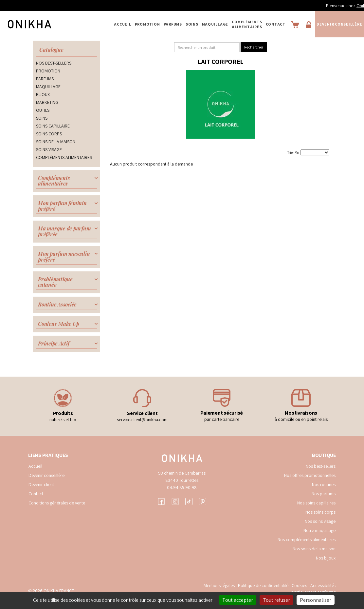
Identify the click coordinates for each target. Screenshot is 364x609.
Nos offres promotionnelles (310, 475)
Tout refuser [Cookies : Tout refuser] (276, 600)
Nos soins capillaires (316, 503)
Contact (276, 24)
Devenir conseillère (339, 24)
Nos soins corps (320, 512)
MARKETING (47, 102)
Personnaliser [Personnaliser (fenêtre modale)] (316, 600)
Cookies (299, 585)
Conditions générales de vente (57, 503)
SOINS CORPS (49, 134)
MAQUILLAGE (215, 24)
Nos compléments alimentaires (307, 540)
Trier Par (293, 152)
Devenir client (41, 484)
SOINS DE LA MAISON (56, 142)
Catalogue (51, 50)
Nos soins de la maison (314, 549)
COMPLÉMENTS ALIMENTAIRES (247, 24)
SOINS (192, 24)
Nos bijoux (326, 558)
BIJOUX (43, 94)
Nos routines (324, 484)
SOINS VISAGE (49, 149)
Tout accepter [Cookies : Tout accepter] (238, 600)
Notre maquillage (319, 530)
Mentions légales (219, 585)
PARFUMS (173, 24)
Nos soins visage (320, 521)
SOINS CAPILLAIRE (53, 126)
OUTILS (43, 110)
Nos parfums (324, 494)
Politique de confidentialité (264, 585)
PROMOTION (147, 24)
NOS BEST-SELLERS (54, 63)
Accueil (122, 24)
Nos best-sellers (321, 466)
